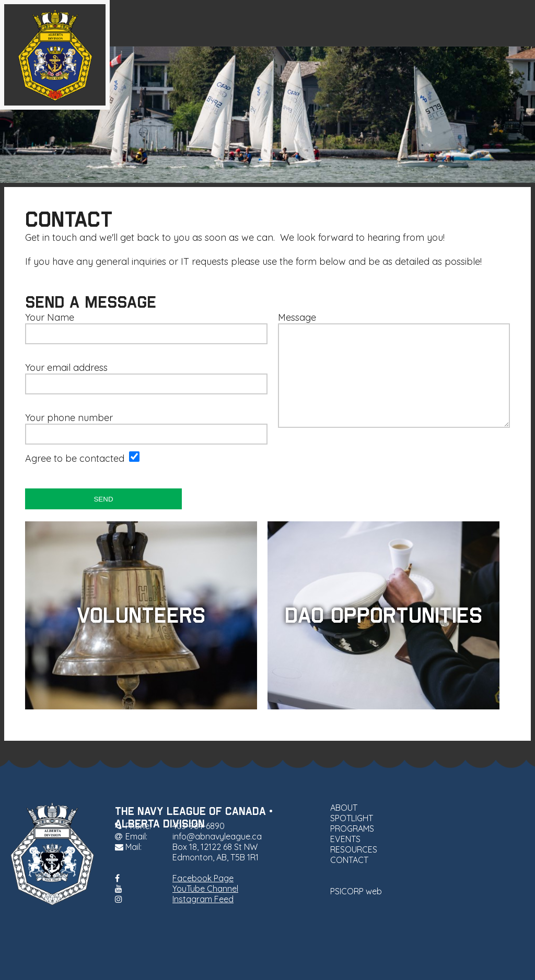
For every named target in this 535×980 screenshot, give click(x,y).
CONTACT (505, 23)
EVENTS (375, 23)
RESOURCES (439, 23)
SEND (103, 499)
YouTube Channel (205, 889)
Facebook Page (203, 878)
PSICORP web (356, 891)
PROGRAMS (312, 23)
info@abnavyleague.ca (217, 836)
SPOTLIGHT (243, 23)
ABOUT (184, 23)
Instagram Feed (203, 899)
